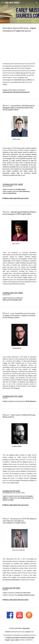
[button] (2, 3)
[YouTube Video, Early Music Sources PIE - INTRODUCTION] (19, 47)
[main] (19, 29)
